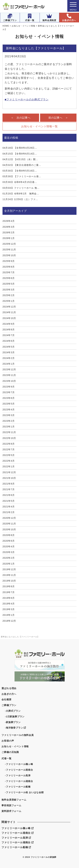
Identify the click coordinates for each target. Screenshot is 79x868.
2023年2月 (9, 421)
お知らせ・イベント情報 (15, 746)
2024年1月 (9, 364)
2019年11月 (9, 575)
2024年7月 (9, 335)
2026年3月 (9, 227)
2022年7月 (9, 449)
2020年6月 (9, 541)
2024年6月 (9, 341)
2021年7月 (9, 489)
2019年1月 (9, 615)
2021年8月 (9, 484)
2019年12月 (9, 569)
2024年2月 (9, 358)
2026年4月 (9, 221)
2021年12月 (9, 472)
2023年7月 (9, 392)
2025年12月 (9, 244)
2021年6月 (9, 495)
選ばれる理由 (9, 688)
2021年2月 (9, 512)
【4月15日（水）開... (20, 159)
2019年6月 (9, 598)
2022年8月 (9, 444)
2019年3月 (9, 609)
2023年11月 (9, 375)
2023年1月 (9, 427)
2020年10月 (9, 529)
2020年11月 (9, 524)
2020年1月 (9, 564)
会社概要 (6, 699)
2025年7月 (9, 272)
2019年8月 (9, 586)
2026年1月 (9, 238)
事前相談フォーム (11, 805)
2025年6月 (9, 278)
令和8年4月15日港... (20, 182)
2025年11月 (9, 250)
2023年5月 (9, 404)
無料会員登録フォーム (14, 800)
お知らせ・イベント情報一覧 (39, 126)
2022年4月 (9, 461)
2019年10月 (9, 581)
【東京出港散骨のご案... (22, 165)
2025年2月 (9, 295)
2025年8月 (9, 267)
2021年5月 (9, 501)
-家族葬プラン (13, 722)
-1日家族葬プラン (15, 717)
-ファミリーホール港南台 (19, 770)
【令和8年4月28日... (20, 148)
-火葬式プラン (13, 711)
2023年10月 (9, 381)
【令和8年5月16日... (20, 171)
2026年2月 (9, 232)
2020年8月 (9, 535)
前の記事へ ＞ (58, 118)
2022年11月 (9, 432)
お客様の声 (8, 741)
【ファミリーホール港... (22, 176)
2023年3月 (9, 415)
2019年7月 (9, 592)
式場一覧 (30, 18)
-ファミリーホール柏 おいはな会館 (24, 792)
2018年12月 (9, 621)
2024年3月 (9, 352)
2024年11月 (9, 312)
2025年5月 (9, 284)
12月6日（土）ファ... (20, 199)
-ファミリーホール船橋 (18, 787)
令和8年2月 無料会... (21, 194)
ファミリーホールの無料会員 (18, 735)
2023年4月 (9, 410)
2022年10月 (9, 438)
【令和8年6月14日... (20, 154)
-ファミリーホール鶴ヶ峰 (19, 764)
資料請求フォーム (11, 811)
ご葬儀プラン (10, 18)
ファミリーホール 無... (21, 188)
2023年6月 (9, 398)
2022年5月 (9, 455)
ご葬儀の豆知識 (10, 752)
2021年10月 (9, 478)
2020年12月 (9, 518)
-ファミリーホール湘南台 (19, 781)
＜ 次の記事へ (21, 118)
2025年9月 (9, 261)
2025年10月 (9, 255)
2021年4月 (9, 507)
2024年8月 (9, 330)
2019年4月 (9, 604)
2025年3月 (9, 290)
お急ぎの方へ (69, 18)
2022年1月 (9, 466)
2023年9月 (9, 387)
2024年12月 (9, 307)
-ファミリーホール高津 (18, 775)
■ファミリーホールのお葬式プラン (27, 99)
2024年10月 (9, 318)
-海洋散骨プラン (15, 728)
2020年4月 (9, 546)
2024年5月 (9, 347)
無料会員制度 (49, 18)
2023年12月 (9, 369)
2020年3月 (9, 552)
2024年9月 (9, 324)
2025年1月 (9, 301)
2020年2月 (9, 558)
